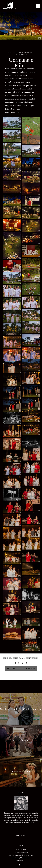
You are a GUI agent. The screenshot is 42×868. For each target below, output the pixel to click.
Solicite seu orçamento (21, 669)
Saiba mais (21, 823)
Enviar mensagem (22, 848)
